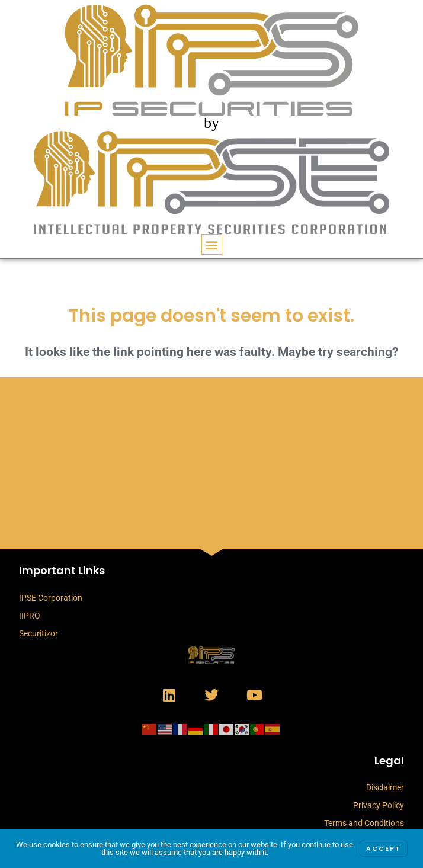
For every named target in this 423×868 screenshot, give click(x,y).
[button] (212, 244)
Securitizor (39, 633)
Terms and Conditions (364, 823)
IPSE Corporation (51, 598)
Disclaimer (385, 787)
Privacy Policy (379, 805)
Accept (384, 849)
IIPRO (30, 616)
